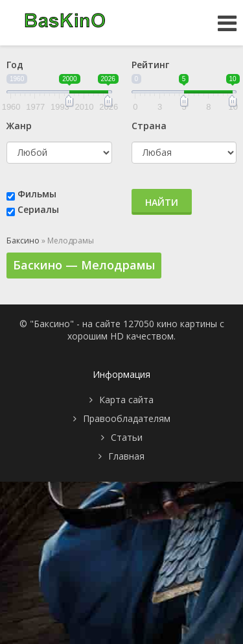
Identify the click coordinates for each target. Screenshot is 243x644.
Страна (149, 126)
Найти (162, 202)
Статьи (127, 437)
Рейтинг (150, 65)
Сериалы (38, 209)
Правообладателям (127, 418)
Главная (126, 456)
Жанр (19, 126)
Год (15, 65)
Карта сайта (126, 400)
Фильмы (37, 194)
